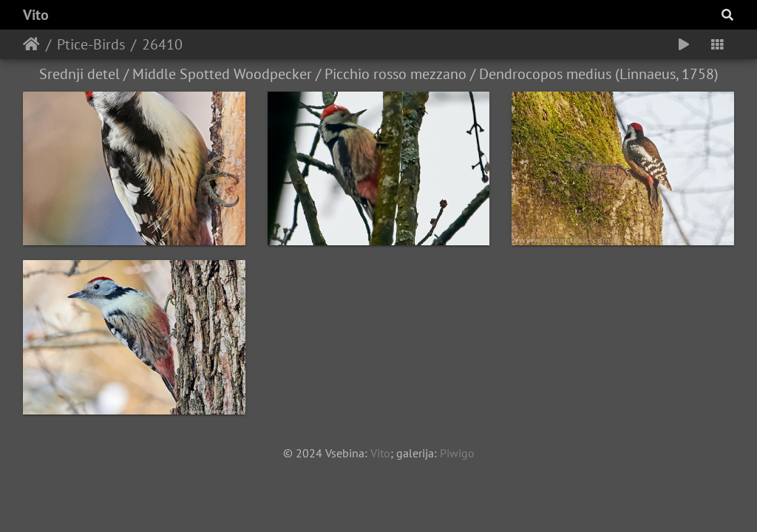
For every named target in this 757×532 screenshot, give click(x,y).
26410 (162, 44)
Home (31, 44)
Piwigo (457, 453)
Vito (36, 15)
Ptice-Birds (91, 44)
